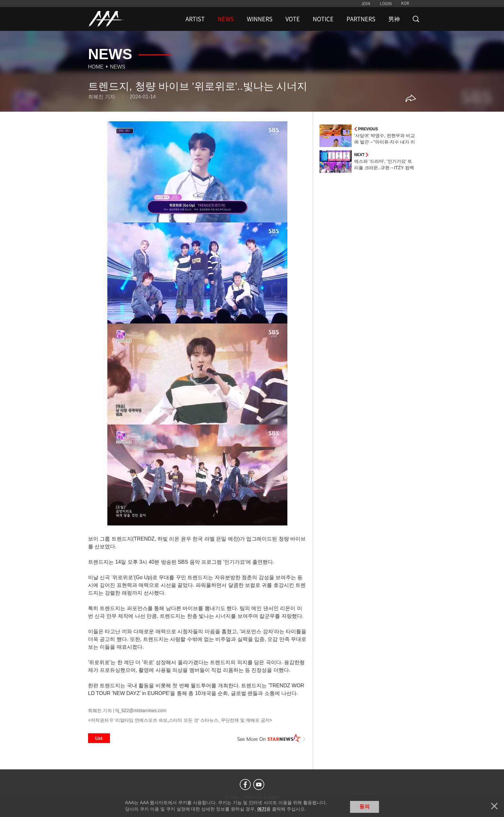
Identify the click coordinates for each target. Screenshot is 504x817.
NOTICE (323, 19)
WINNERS (260, 19)
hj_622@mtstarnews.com (141, 710)
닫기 (494, 806)
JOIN (366, 4)
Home (96, 67)
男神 (394, 19)
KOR (405, 3)
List (99, 738)
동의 (364, 807)
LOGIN (386, 4)
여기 (262, 809)
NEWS (226, 19)
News (118, 67)
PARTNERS (361, 19)
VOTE (293, 19)
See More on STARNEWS (272, 738)
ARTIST (195, 19)
